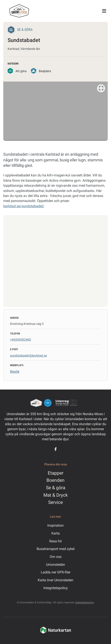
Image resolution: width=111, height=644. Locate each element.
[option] (55, 111)
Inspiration (55, 525)
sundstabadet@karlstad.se (28, 355)
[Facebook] (55, 449)
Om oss (56, 557)
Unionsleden (55, 565)
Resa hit (55, 541)
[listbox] (55, 111)
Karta (56, 533)
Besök (15, 372)
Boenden (55, 480)
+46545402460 (20, 339)
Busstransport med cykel (56, 549)
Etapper (56, 473)
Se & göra (56, 488)
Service (55, 502)
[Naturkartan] (56, 633)
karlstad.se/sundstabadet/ (24, 206)
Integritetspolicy (56, 588)
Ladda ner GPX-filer (56, 572)
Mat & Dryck (56, 495)
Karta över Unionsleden (55, 580)
